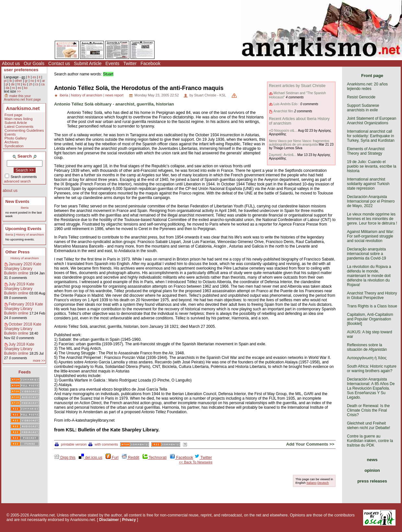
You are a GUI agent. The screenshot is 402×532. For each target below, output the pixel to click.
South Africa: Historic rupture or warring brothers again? (372, 369)
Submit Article (88, 63)
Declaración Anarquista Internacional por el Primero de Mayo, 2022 (371, 201)
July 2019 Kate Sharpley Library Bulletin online (19, 289)
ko (26, 88)
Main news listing (19, 119)
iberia (64, 95)
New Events (17, 201)
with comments (103, 444)
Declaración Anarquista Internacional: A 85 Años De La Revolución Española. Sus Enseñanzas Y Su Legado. (371, 388)
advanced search (17, 181)
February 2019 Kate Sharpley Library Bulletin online (24, 309)
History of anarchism (30, 234)
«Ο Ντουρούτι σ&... (283, 131)
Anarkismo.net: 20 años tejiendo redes (367, 86)
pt (5, 81)
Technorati (155, 458)
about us (10, 191)
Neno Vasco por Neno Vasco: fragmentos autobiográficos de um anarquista (299, 143)
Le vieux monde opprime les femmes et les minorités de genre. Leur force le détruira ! (372, 219)
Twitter (130, 63)
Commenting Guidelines (24, 130)
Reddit (131, 458)
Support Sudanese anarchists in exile (363, 108)
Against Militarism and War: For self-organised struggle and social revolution (371, 236)
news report (114, 95)
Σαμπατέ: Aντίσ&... (283, 155)
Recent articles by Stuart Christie (297, 86)
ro (13, 88)
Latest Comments (19, 127)
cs (37, 84)
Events (113, 63)
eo (20, 88)
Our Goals (34, 63)
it (40, 77)
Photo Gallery (16, 138)
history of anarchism (87, 95)
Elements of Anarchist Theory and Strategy (366, 151)
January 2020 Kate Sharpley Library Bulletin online (23, 269)
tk (11, 81)
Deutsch (323, 483)
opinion (372, 470)
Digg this (65, 458)
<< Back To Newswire (196, 462)
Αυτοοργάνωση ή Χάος (367, 358)
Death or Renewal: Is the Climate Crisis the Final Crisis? (368, 410)
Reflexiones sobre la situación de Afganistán (367, 347)
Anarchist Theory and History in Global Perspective (372, 295)
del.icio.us (91, 458)
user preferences (21, 70)
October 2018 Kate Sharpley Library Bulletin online (23, 329)
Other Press (18, 252)
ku (24, 84)
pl (7, 84)
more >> (39, 361)
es (34, 77)
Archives (12, 142)
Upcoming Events (23, 229)
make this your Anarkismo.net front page (22, 98)
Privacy (129, 520)
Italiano (311, 483)
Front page (13, 115)
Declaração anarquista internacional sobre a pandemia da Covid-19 (367, 254)
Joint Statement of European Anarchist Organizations (372, 121)
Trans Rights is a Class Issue (372, 306)
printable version (71, 444)
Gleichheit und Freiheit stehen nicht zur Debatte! (368, 426)
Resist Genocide (361, 97)
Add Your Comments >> (310, 444)
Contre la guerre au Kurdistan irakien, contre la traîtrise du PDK (370, 441)
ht (19, 84)
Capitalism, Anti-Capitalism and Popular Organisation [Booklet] (370, 319)
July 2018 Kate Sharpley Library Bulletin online (19, 349)
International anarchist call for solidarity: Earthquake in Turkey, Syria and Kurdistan (371, 136)
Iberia (25, 208)
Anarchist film (283, 111)
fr (29, 77)
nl (38, 81)
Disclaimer (109, 520)
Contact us (59, 63)
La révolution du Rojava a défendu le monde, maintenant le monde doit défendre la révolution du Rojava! (369, 276)
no (32, 81)
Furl (112, 458)
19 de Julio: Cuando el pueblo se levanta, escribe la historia (372, 166)
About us (11, 63)
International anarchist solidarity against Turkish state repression (368, 184)
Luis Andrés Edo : (286, 104)
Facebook (150, 63)
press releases (372, 481)
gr (26, 81)
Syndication (14, 146)
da (7, 88)
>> (19, 91)
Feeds (25, 372)
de (13, 84)
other (18, 81)
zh (31, 84)
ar (44, 81)
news (372, 460)
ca (43, 84)
